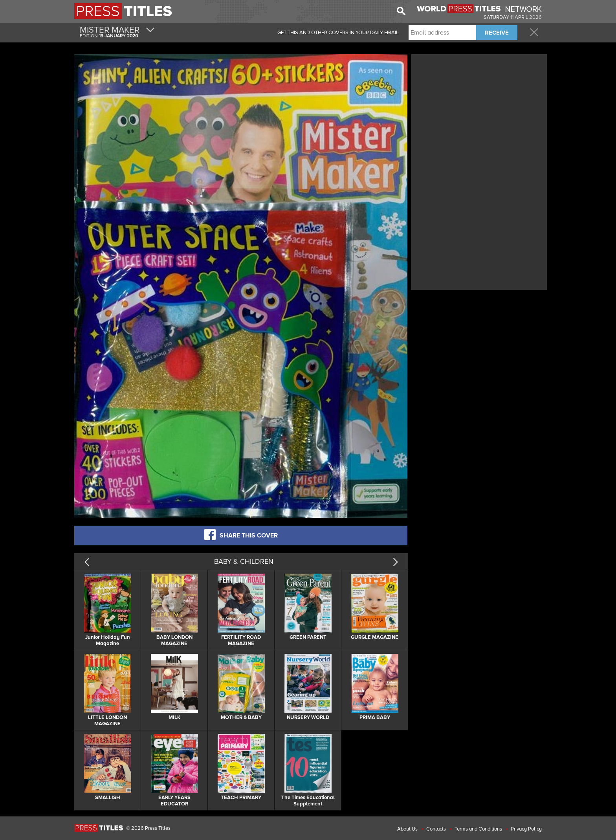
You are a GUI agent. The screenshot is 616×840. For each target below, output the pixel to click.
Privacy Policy (526, 829)
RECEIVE (497, 33)
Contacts (436, 829)
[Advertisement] (479, 111)
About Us (407, 829)
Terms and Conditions (478, 829)
